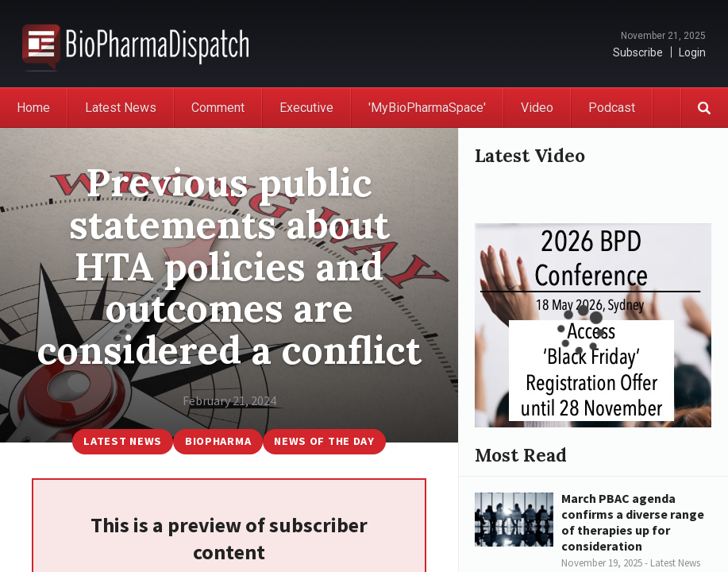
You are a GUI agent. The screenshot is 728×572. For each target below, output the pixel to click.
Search (704, 108)
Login (692, 52)
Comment (218, 108)
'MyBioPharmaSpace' (427, 108)
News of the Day (324, 441)
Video (537, 108)
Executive (306, 108)
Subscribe (638, 52)
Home (33, 108)
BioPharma (218, 441)
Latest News (121, 108)
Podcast (612, 108)
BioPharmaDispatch (135, 44)
